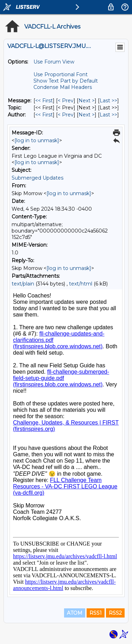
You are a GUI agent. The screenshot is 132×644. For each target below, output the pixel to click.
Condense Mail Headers (63, 87)
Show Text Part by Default (66, 81)
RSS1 (96, 613)
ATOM (75, 613)
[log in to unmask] (37, 140)
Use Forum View (54, 62)
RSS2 (115, 613)
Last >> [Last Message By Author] (108, 115)
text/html (81, 284)
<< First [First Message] (44, 101)
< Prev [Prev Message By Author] (66, 115)
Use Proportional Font (61, 74)
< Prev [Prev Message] (66, 101)
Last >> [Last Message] (108, 101)
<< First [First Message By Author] (44, 115)
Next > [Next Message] (87, 101)
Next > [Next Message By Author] (87, 115)
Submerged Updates (37, 178)
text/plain (23, 284)
